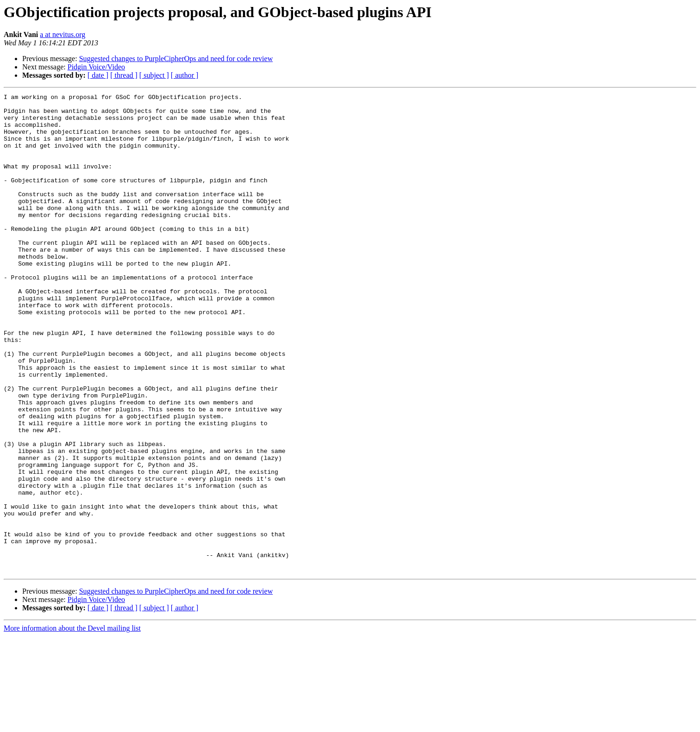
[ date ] (98, 75)
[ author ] (185, 75)
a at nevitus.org (62, 34)
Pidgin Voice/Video (96, 67)
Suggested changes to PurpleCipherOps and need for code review (176, 59)
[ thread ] (124, 75)
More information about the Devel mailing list (72, 724)
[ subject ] (154, 75)
